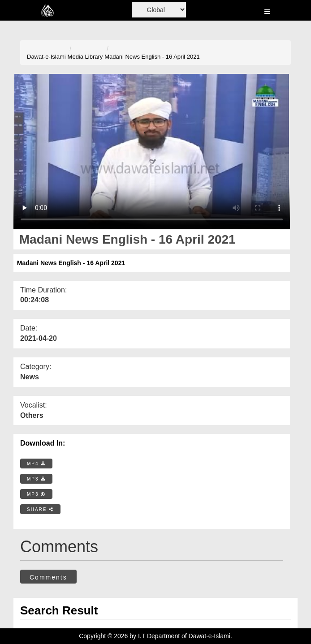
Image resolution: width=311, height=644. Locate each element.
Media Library (85, 57)
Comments (48, 577)
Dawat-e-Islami (46, 57)
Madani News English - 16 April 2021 (152, 57)
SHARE (40, 509)
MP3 (36, 479)
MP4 (36, 464)
